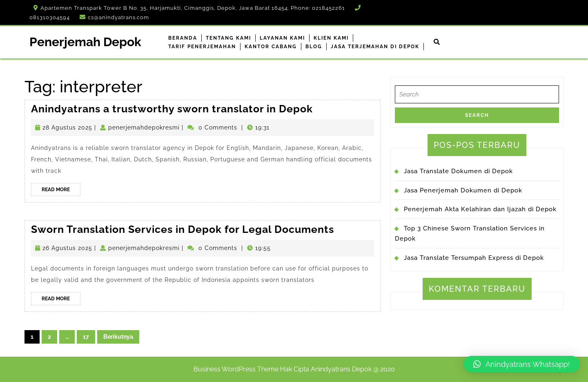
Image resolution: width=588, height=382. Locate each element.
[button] (522, 364)
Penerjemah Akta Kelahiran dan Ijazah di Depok (480, 209)
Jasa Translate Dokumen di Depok (458, 171)
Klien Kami (331, 38)
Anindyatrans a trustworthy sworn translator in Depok (172, 109)
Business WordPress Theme (236, 369)
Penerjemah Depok (85, 42)
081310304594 (50, 17)
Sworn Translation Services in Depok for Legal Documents (183, 229)
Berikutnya (118, 337)
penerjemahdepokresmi (144, 127)
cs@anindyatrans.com (118, 17)
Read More (61, 191)
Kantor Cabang (271, 47)
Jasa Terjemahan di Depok (375, 47)
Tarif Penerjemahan (202, 47)
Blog (314, 47)
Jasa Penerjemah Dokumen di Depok (463, 190)
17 (86, 337)
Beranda (183, 38)
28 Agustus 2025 (67, 127)
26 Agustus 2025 (67, 248)
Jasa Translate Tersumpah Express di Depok (474, 258)
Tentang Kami (228, 38)
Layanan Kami (282, 38)
